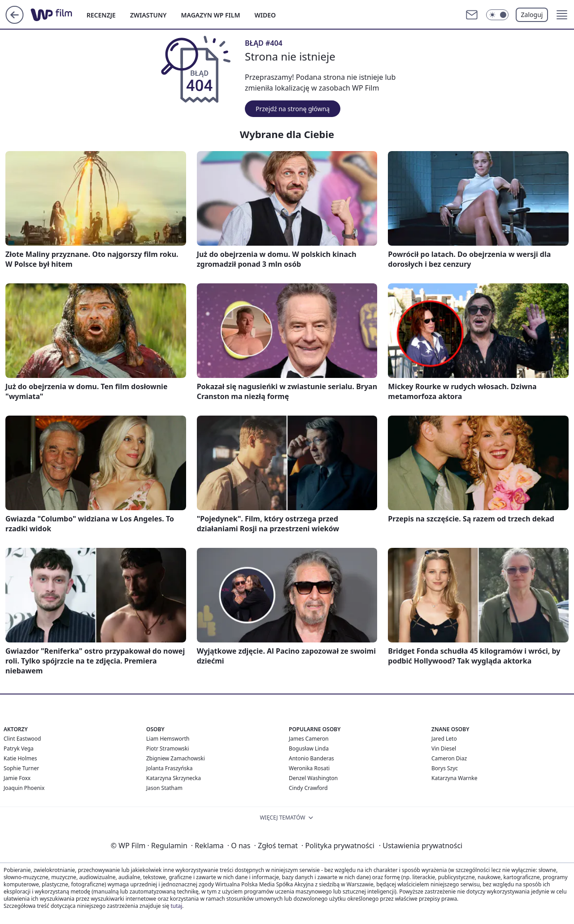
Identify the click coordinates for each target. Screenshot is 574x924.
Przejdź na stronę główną (293, 109)
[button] (562, 15)
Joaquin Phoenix (24, 788)
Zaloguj (532, 15)
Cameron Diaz (449, 758)
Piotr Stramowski (167, 748)
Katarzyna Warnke (454, 778)
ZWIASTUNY (148, 15)
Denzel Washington (313, 778)
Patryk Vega (19, 748)
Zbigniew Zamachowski (176, 758)
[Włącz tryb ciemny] (497, 15)
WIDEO (265, 15)
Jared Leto (444, 739)
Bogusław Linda (309, 748)
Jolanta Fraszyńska (169, 768)
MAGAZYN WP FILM (211, 15)
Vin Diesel (444, 748)
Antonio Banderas (311, 758)
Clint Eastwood (22, 739)
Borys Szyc (445, 768)
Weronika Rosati (309, 768)
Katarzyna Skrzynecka (174, 778)
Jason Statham (164, 788)
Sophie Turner (21, 768)
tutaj (176, 906)
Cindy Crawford (308, 788)
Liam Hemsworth (168, 739)
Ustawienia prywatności (421, 846)
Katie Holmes (20, 758)
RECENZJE (101, 15)
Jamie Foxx (17, 778)
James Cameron (309, 739)
